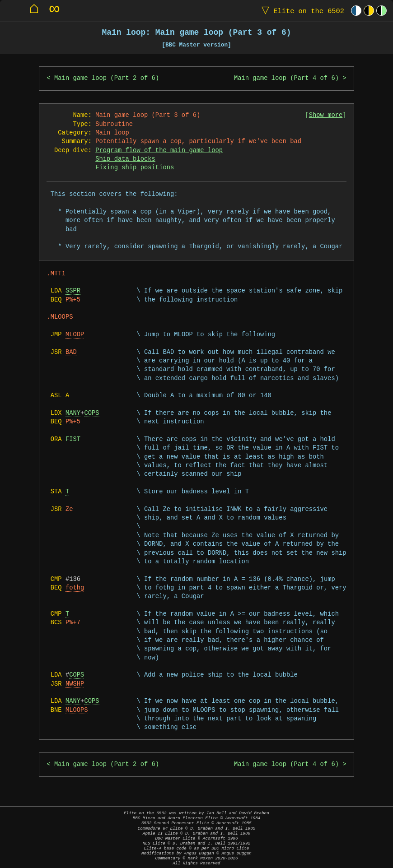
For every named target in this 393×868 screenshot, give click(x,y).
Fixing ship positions (135, 168)
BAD (71, 352)
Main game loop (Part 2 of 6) (107, 78)
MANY (73, 413)
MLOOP (75, 335)
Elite (301, 11)
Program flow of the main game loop (159, 151)
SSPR (73, 291)
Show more (326, 115)
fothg (75, 588)
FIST (73, 439)
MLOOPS (77, 710)
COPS (91, 413)
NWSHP (75, 684)
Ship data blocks (125, 159)
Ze (69, 509)
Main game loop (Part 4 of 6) (286, 78)
